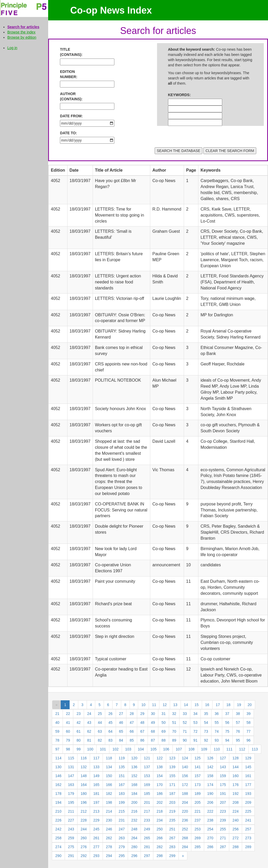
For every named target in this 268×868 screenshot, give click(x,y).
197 (96, 802)
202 (160, 802)
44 (100, 723)
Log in (12, 48)
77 (249, 731)
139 (172, 767)
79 (68, 740)
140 (185, 767)
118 (109, 758)
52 (185, 723)
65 (121, 731)
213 (96, 811)
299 (172, 856)
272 (235, 838)
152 (134, 776)
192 (235, 794)
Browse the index (21, 32)
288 (235, 847)
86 (142, 740)
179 (71, 794)
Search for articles (23, 27)
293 (96, 856)
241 (248, 820)
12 (165, 705)
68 (153, 731)
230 (109, 820)
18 (228, 705)
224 (235, 811)
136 (134, 767)
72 (196, 731)
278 (109, 847)
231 (122, 820)
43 (89, 723)
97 (57, 749)
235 (172, 820)
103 (128, 749)
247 (122, 829)
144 (235, 767)
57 (238, 723)
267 (172, 838)
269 (197, 838)
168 (134, 785)
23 (79, 714)
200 (134, 802)
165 (96, 785)
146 (58, 776)
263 (122, 838)
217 (147, 811)
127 (223, 758)
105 (153, 749)
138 (160, 767)
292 (84, 856)
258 (58, 838)
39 (249, 714)
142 (210, 767)
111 (229, 749)
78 (57, 740)
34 (196, 714)
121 (147, 758)
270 (210, 838)
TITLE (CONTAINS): (71, 52)
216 (134, 811)
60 (68, 731)
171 (172, 785)
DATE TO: (68, 133)
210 (58, 811)
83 (110, 740)
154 (160, 776)
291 (71, 856)
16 (207, 705)
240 (235, 820)
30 (153, 714)
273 (248, 838)
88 (164, 740)
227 (71, 820)
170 (160, 785)
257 (248, 829)
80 (79, 740)
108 (191, 749)
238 (210, 820)
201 (147, 802)
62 (89, 731)
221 (197, 811)
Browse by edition (22, 37)
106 (166, 749)
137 (147, 767)
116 (84, 758)
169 (147, 785)
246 (109, 829)
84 (121, 740)
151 (122, 776)
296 (134, 856)
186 (160, 794)
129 (248, 758)
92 (206, 740)
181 (96, 794)
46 (121, 723)
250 (160, 829)
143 (223, 767)
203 (172, 802)
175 (223, 785)
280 (134, 847)
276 (84, 847)
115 (71, 758)
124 (185, 758)
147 (71, 776)
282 (160, 847)
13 (175, 705)
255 (223, 829)
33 (185, 714)
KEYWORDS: (179, 95)
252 (185, 829)
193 (248, 794)
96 (249, 740)
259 (71, 838)
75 (227, 731)
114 (58, 758)
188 (185, 794)
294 (109, 856)
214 (109, 811)
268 (185, 838)
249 (147, 829)
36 (217, 714)
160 (235, 776)
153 (147, 776)
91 (196, 740)
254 (210, 829)
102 (116, 749)
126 (210, 758)
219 (172, 811)
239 (223, 820)
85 (132, 740)
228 (84, 820)
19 (239, 705)
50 (164, 723)
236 (185, 820)
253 (197, 829)
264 (134, 838)
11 (154, 705)
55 (217, 723)
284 (185, 847)
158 (210, 776)
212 (84, 811)
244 (84, 829)
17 (218, 705)
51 (174, 723)
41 (68, 723)
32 (174, 714)
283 (172, 847)
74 (217, 731)
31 (164, 714)
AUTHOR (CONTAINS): (71, 96)
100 (90, 749)
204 (185, 802)
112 (242, 749)
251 (172, 829)
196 (84, 802)
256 (235, 829)
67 (142, 731)
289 (248, 847)
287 (223, 847)
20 (250, 705)
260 (84, 838)
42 (79, 723)
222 (210, 811)
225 (248, 811)
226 (58, 820)
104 (141, 749)
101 (103, 749)
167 (122, 785)
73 (206, 731)
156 (185, 776)
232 (134, 820)
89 (174, 740)
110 (217, 749)
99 (79, 749)
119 (122, 758)
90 (185, 740)
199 (122, 802)
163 (71, 785)
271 (223, 838)
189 (197, 794)
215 (122, 811)
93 (217, 740)
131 (71, 767)
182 (109, 794)
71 (185, 731)
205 (197, 802)
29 (142, 714)
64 (110, 731)
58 (249, 723)
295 (122, 856)
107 (179, 749)
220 (185, 811)
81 (89, 740)
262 (109, 838)
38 (238, 714)
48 (142, 723)
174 (210, 785)
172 (185, 785)
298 (160, 856)
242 (58, 829)
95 (238, 740)
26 (110, 714)
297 (147, 856)
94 (227, 740)
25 (100, 714)
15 (197, 705)
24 (89, 714)
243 (71, 829)
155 (172, 776)
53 (196, 723)
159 (223, 776)
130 (58, 767)
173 (197, 785)
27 (121, 714)
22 (68, 714)
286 (210, 847)
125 (197, 758)
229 (96, 820)
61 (79, 731)
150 (109, 776)
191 (223, 794)
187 (172, 794)
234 (160, 820)
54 (206, 723)
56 (227, 723)
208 (235, 802)
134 (109, 767)
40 (57, 723)
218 (160, 811)
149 (96, 776)
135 (122, 767)
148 (84, 776)
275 (71, 847)
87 (153, 740)
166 (109, 785)
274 (58, 847)
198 (109, 802)
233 (147, 820)
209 (248, 802)
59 (57, 731)
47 (132, 723)
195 (71, 802)
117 (96, 758)
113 (255, 749)
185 (147, 794)
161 (248, 776)
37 (227, 714)
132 (84, 767)
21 (57, 714)
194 (58, 802)
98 (68, 749)
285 (197, 847)
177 (248, 785)
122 (160, 758)
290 (58, 856)
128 (235, 758)
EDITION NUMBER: (69, 74)
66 (132, 731)
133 (96, 767)
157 (197, 776)
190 (210, 794)
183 (122, 794)
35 (206, 714)
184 (134, 794)
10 (143, 705)
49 (153, 723)
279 (122, 847)
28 (132, 714)
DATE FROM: (71, 116)
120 (134, 758)
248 (134, 829)
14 (186, 705)
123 (172, 758)
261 (96, 838)
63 (100, 731)
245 (96, 829)
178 (58, 794)
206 (210, 802)
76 (238, 731)
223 (223, 811)
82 (100, 740)
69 (164, 731)
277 (96, 847)
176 (235, 785)
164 (84, 785)
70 (174, 731)
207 (223, 802)
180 (84, 794)
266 (160, 838)
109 (204, 749)
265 (147, 838)
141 (197, 767)
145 (248, 767)
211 (71, 811)
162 (58, 785)
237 (197, 820)
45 (110, 723)
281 (147, 847)
